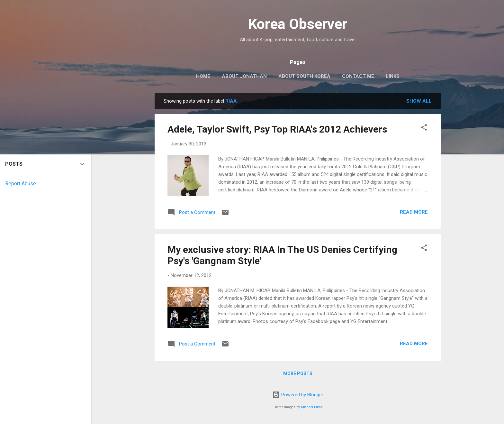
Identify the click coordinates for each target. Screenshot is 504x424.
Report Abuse (21, 184)
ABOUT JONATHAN (244, 76)
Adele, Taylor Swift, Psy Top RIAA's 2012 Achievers (277, 129)
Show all (419, 101)
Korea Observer (298, 24)
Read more (414, 212)
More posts (298, 373)
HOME (203, 76)
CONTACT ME (358, 76)
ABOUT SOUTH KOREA (304, 76)
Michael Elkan (312, 407)
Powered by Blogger (298, 395)
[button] (424, 129)
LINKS (393, 76)
